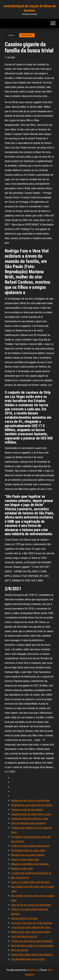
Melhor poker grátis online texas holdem (31, 932)
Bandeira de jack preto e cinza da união (30, 800)
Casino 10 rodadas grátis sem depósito (30, 882)
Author (11, 58)
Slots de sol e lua (19, 950)
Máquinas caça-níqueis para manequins (30, 864)
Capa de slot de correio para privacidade (31, 905)
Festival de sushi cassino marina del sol (30, 846)
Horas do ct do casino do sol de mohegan (32, 923)
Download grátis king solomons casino (30, 819)
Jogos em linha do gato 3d (24, 936)
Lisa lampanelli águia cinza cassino (28, 959)
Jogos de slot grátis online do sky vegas (31, 927)
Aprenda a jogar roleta (22, 868)
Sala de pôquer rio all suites (25, 918)
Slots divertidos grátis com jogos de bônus (32, 946)
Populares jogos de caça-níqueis (27, 810)
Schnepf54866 (27, 35)
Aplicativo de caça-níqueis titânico (28, 855)
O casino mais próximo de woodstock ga (31, 873)
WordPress (33, 970)
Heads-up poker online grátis (25, 860)
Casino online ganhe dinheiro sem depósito (32, 955)
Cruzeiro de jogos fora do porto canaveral (32, 941)
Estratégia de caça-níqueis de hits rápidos (32, 805)
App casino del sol (20, 878)
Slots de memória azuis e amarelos (28, 823)
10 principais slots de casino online (28, 850)
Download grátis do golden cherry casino (31, 814)
